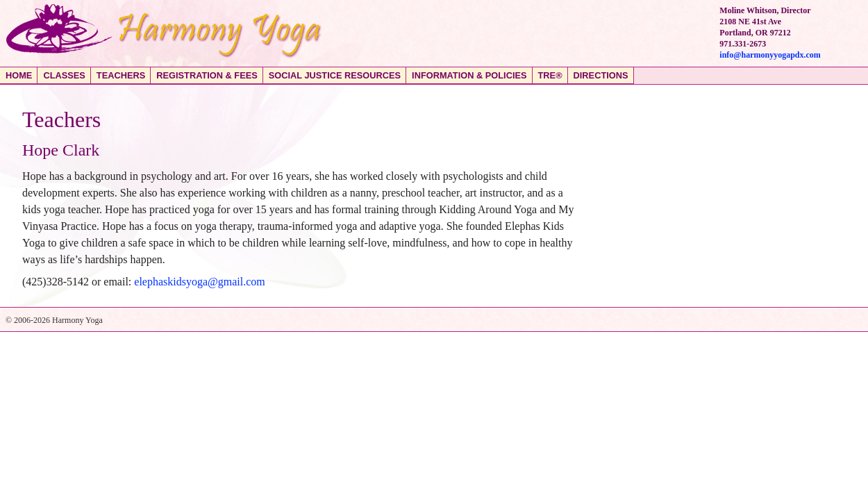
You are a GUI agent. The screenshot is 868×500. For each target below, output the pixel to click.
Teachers (121, 75)
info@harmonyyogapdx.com (770, 55)
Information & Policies (469, 75)
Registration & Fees (207, 75)
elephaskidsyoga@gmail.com (199, 282)
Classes (64, 75)
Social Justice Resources (335, 75)
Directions (601, 75)
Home (19, 75)
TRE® (550, 75)
